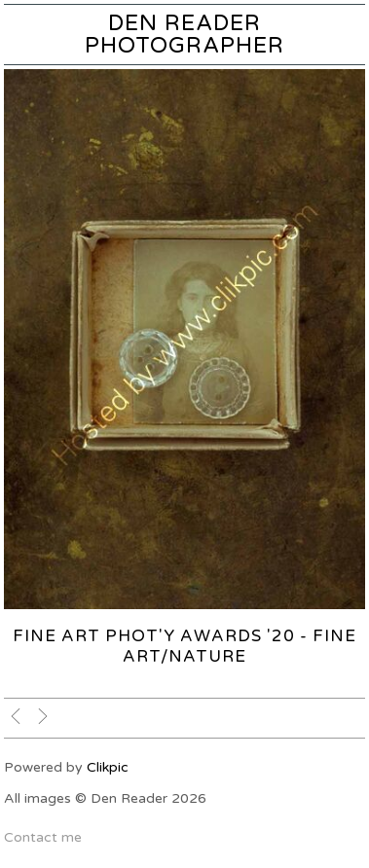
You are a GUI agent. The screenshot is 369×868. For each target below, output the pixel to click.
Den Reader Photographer (184, 34)
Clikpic (108, 767)
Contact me (43, 837)
